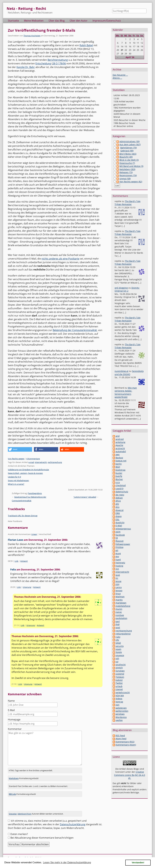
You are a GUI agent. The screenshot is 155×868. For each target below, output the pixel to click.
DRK (118, 513)
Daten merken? (19, 834)
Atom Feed (121, 739)
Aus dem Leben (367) (130, 144)
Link (16, 561)
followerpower (123, 544)
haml (118, 560)
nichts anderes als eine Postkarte (60, 259)
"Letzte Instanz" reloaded (85, 497)
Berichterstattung (58, 60)
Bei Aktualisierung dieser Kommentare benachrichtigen (42, 838)
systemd (120, 674)
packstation (121, 618)
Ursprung (27, 587)
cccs (118, 482)
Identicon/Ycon (24, 814)
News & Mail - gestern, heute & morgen (25, 473)
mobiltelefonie (123, 606)
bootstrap (121, 470)
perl (118, 621)
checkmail (121, 485)
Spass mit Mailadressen (18, 480)
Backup (119, 458)
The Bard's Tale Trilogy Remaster (128, 203)
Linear (34, 534)
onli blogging (121, 288)
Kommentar (15, 729)
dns (118, 507)
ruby (118, 637)
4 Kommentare (33, 459)
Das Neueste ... (120, 75)
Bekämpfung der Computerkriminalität (75, 330)
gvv (117, 556)
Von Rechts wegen (16, 459)
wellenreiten (122, 711)
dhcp (118, 501)
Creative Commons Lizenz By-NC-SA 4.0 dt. (130, 775)
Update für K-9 (14, 477)
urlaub (119, 686)
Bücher (119, 479)
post (118, 627)
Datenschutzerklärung (73, 824)
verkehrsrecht (123, 692)
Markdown (14, 778)
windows (120, 714)
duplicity (120, 522)
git (117, 550)
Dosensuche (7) (127, 163)
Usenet (119, 689)
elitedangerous (123, 529)
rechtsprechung (55, 462)
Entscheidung (43, 63)
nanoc (119, 612)
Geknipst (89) (127, 151)
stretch (119, 668)
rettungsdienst (123, 634)
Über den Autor (79, 21)
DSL (118, 519)
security (120, 646)
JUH (117, 584)
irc (117, 578)
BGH (118, 467)
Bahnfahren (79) (129, 148)
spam (118, 649)
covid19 (120, 489)
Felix (13, 570)
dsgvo (119, 516)
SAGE (118, 643)
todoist (119, 680)
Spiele (119, 652)
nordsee (120, 615)
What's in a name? (16, 484)
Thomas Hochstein (32, 36)
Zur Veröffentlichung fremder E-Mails (42, 30)
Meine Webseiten (34, 21)
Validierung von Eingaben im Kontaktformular (28, 470)
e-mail (31, 462)
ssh (117, 658)
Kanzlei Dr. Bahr (26, 67)
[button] (20, 449)
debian (119, 498)
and (118, 436)
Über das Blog (57, 21)
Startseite (13, 21)
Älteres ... (117, 78)
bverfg (119, 476)
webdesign (121, 708)
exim (118, 532)
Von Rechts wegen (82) (131, 182)
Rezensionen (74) (128, 175)
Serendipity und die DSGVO (129, 373)
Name (11, 701)
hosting (119, 566)
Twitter (119, 683)
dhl (117, 504)
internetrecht (41, 462)
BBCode (12, 794)
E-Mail (11, 710)
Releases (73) (126, 172)
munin (119, 609)
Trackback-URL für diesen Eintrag (23, 516)
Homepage (14, 720)
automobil (121, 451)
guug (118, 553)
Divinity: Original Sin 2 (127, 289)
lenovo (119, 591)
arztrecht (120, 448)
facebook (120, 535)
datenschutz (122, 492)
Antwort (24, 561)
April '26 (130, 57)
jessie (119, 581)
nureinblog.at (121, 371)
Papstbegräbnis (35, 493)
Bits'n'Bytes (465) (128, 154)
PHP (118, 624)
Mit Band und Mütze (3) (131, 166)
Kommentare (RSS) (125, 742)
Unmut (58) (125, 179)
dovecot (120, 510)
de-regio (120, 495)
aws (118, 454)
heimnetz (120, 563)
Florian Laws (16, 540)
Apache (119, 445)
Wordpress (121, 717)
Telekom (120, 677)
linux (118, 594)
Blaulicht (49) (126, 157)
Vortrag (119, 702)
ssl (117, 662)
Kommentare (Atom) (126, 745)
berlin (119, 464)
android (120, 439)
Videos (119, 699)
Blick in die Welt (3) (129, 160)
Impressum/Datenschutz (107, 21)
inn (117, 569)
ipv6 (118, 575)
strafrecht (121, 665)
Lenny (119, 587)
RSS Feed (120, 736)
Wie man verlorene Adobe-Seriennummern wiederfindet (126, 392)
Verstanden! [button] (138, 863)
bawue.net (121, 461)
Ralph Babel (86, 45)
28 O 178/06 (59, 63)
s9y (117, 640)
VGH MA (120, 696)
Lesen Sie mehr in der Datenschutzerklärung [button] (67, 862)
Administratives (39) (129, 141)
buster (119, 473)
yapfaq (119, 720)
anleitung (120, 442)
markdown (121, 603)
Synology (120, 671)
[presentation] (31, 805)
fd (117, 538)
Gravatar (13, 814)
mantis (119, 600)
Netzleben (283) (127, 169)
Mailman (120, 597)
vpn (118, 705)
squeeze (120, 655)
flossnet (120, 541)
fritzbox (120, 547)
